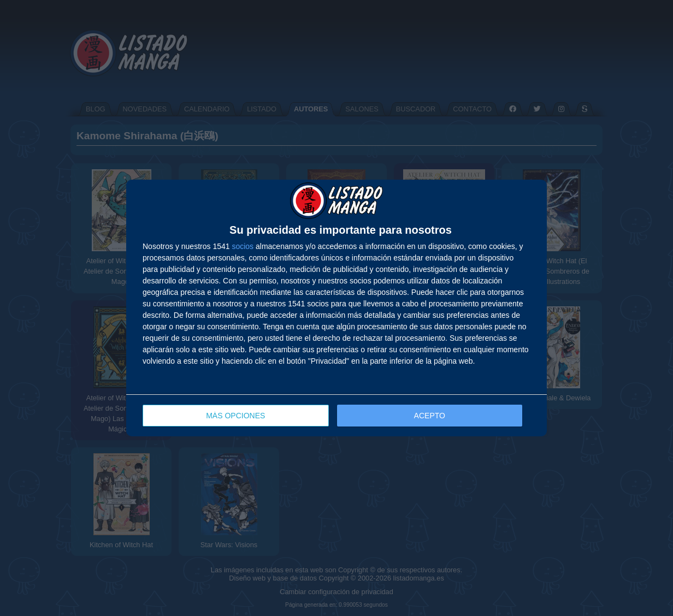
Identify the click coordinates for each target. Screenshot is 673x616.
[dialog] (336, 308)
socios (243, 246)
